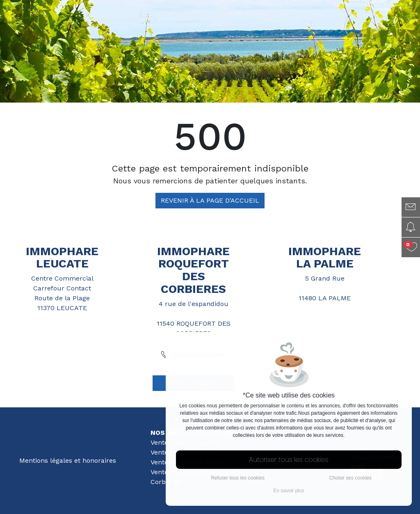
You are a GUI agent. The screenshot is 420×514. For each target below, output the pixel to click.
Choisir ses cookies (350, 478)
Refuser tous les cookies (238, 478)
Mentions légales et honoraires (68, 460)
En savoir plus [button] (289, 491)
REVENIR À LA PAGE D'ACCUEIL (210, 200)
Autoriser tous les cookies (289, 460)
